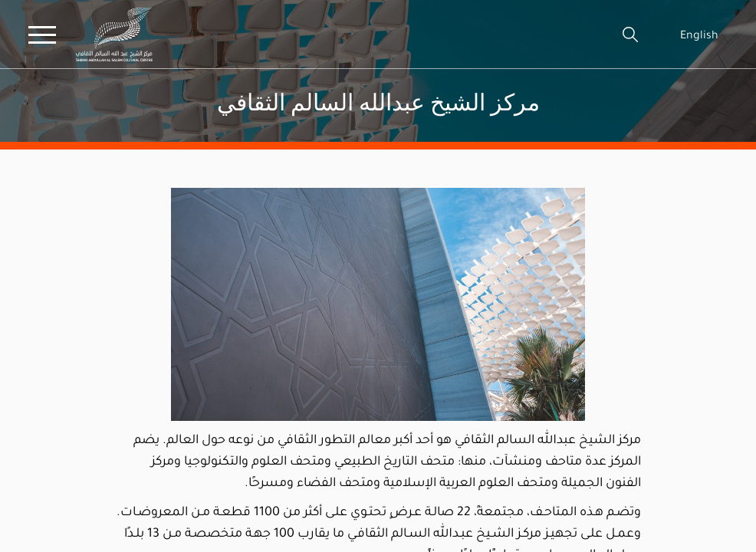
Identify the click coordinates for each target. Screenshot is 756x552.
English (699, 34)
